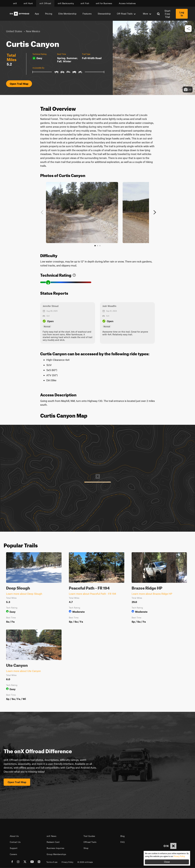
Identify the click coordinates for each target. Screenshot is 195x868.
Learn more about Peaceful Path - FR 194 (92, 594)
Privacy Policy (67, 862)
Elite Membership (67, 14)
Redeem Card (53, 842)
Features (87, 14)
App (37, 14)
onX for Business (104, 3)
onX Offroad (45, 3)
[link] (74, 274)
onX (15, 3)
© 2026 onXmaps (85, 862)
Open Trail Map (19, 84)
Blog (122, 836)
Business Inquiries (55, 848)
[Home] (19, 14)
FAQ (122, 842)
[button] (188, 29)
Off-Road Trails (126, 14)
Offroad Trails (90, 842)
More (147, 14)
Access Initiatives (127, 3)
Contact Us (15, 842)
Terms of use (52, 862)
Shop (86, 848)
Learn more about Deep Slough (24, 594)
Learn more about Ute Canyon (23, 671)
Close (167, 862)
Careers (13, 854)
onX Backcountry (66, 3)
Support (14, 848)
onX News (51, 836)
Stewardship (104, 14)
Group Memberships (56, 854)
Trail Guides (89, 836)
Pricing (49, 14)
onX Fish (85, 3)
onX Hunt (28, 3)
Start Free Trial (167, 14)
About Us (14, 836)
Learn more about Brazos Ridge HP (152, 594)
